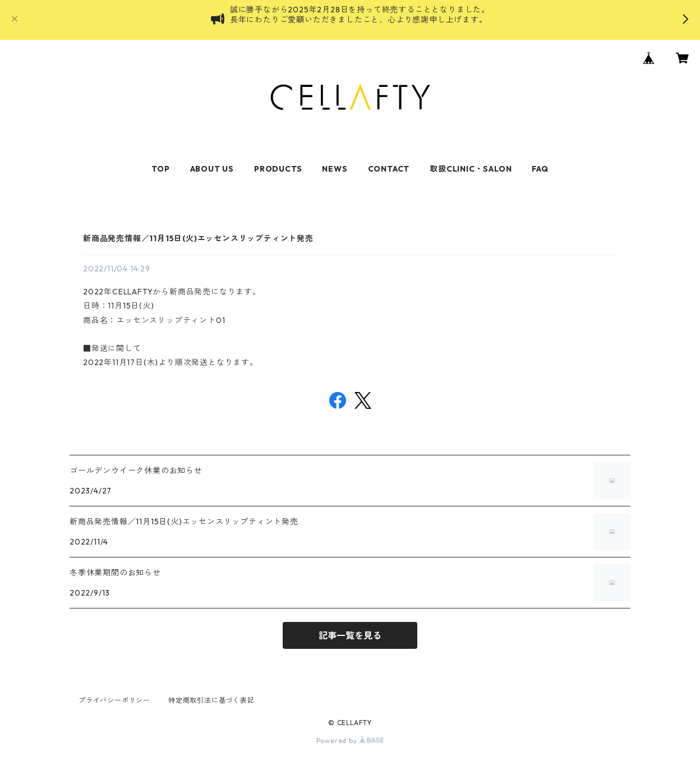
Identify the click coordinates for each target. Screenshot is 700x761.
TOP (160, 169)
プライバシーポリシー (114, 700)
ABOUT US (212, 169)
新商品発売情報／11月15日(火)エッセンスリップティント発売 (198, 238)
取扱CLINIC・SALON (471, 169)
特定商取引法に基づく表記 (211, 700)
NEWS (335, 169)
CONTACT (389, 169)
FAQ (540, 169)
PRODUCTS (278, 169)
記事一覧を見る (350, 635)
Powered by (350, 741)
